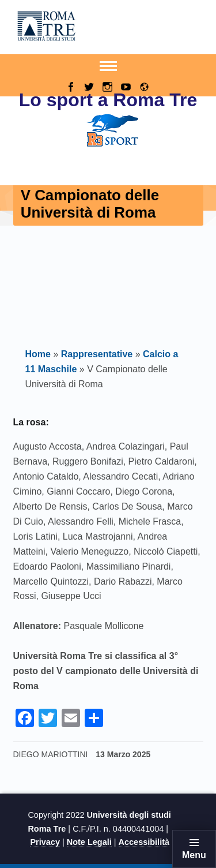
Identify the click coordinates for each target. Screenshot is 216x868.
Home (38, 354)
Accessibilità (144, 842)
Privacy (45, 842)
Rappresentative (97, 354)
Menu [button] (194, 855)
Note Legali (89, 842)
